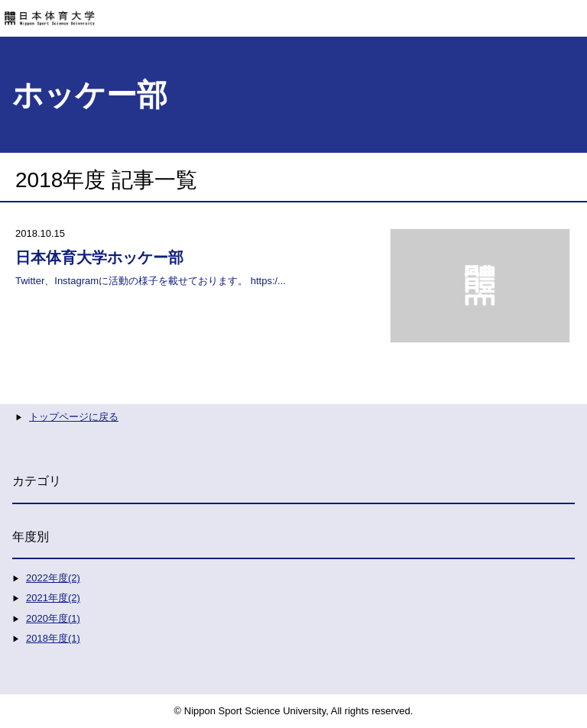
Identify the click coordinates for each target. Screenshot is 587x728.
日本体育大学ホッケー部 (99, 257)
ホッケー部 (90, 95)
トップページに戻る (74, 417)
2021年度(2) (53, 598)
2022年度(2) (53, 578)
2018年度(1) (53, 638)
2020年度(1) (53, 618)
